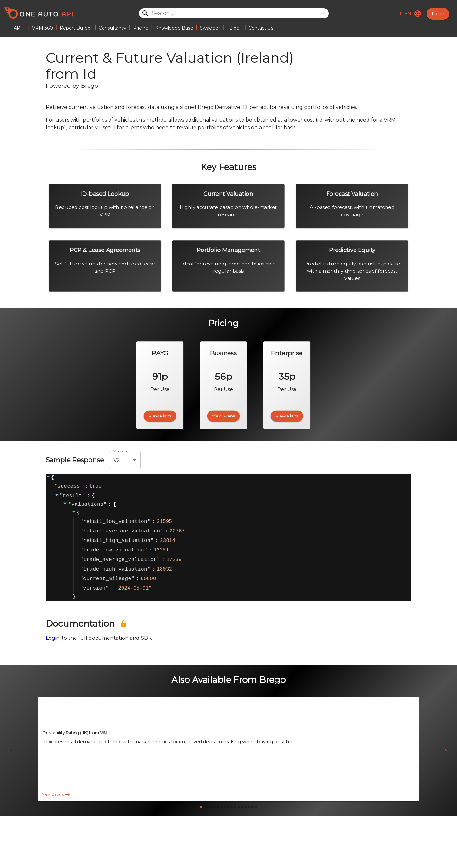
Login (438, 14)
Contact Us (261, 28)
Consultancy (113, 28)
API (18, 28)
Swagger (210, 28)
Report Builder (76, 28)
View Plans (160, 416)
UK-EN (407, 14)
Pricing (141, 28)
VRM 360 (43, 28)
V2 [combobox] (117, 460)
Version (120, 451)
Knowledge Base (174, 28)
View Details (56, 809)
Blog (234, 28)
